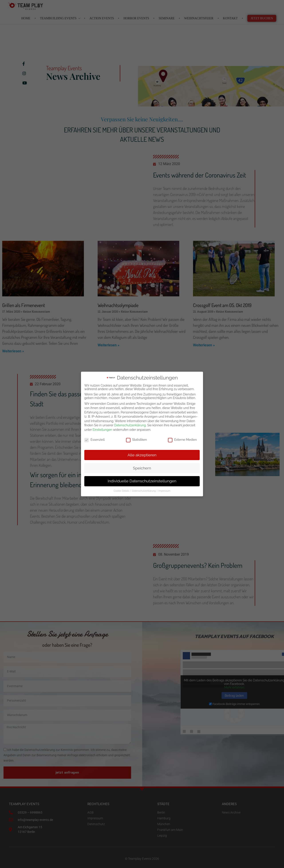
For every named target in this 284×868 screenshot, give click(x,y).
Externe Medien (182, 440)
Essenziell (95, 440)
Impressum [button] (164, 491)
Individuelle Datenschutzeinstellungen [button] (142, 481)
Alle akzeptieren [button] (142, 455)
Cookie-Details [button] (122, 491)
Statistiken (136, 440)
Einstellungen (102, 430)
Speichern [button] (142, 468)
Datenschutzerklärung (130, 425)
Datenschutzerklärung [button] (144, 491)
